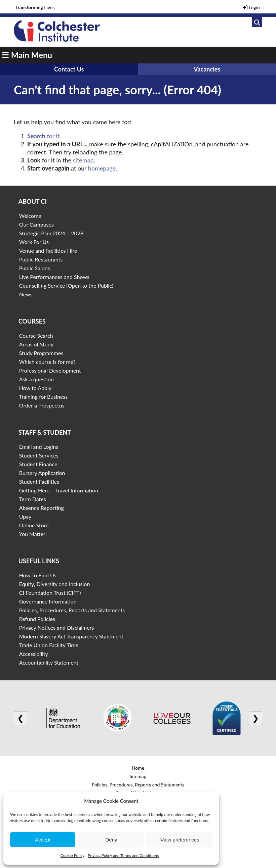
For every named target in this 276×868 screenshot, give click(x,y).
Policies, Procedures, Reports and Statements (72, 610)
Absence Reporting (42, 508)
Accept (43, 840)
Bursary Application (42, 473)
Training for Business (43, 397)
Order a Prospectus (42, 405)
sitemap (83, 160)
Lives (35, 7)
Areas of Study (36, 344)
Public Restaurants (41, 259)
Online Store (34, 525)
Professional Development (50, 370)
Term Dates (33, 499)
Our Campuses (36, 224)
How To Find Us (38, 575)
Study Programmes (41, 353)
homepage (102, 168)
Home (138, 768)
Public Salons (35, 268)
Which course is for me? (47, 362)
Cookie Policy (72, 855)
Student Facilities (39, 481)
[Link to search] (257, 22)
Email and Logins (39, 447)
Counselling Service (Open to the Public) (66, 285)
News (26, 294)
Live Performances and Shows (54, 277)
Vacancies (207, 69)
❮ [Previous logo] (21, 718)
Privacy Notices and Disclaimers (57, 628)
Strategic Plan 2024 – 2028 (51, 233)
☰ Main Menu (27, 55)
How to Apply (35, 388)
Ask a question (36, 379)
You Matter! (33, 534)
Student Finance (38, 464)
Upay (25, 516)
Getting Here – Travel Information (59, 490)
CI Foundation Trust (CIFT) (50, 593)
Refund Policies (37, 619)
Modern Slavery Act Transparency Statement (71, 636)
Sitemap (138, 776)
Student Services (39, 455)
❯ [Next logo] (255, 718)
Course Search (36, 335)
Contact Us (69, 69)
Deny (111, 840)
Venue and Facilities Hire (48, 251)
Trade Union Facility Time (49, 645)
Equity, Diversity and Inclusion (55, 584)
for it (43, 136)
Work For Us (34, 242)
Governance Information (48, 601)
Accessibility (34, 654)
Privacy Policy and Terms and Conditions (123, 855)
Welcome (30, 216)
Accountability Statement (49, 662)
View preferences (180, 840)
